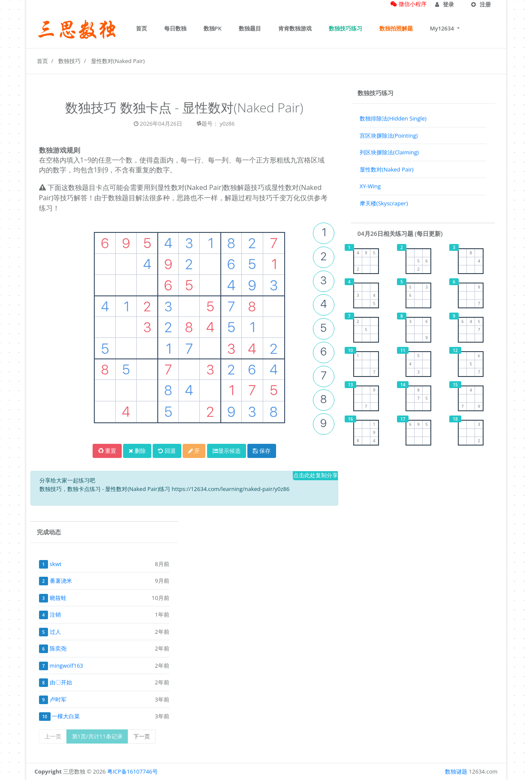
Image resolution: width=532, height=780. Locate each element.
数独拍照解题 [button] (396, 28)
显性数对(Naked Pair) (118, 61)
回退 (167, 451)
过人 (55, 632)
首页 (42, 61)
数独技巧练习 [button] (346, 28)
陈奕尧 (58, 648)
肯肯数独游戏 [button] (295, 28)
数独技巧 (69, 61)
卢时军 (58, 699)
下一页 (142, 736)
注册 (481, 4)
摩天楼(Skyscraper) (384, 203)
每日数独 (175, 28)
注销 (55, 614)
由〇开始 (61, 682)
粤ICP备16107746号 (132, 771)
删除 (137, 451)
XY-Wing (370, 186)
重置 (107, 451)
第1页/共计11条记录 (97, 736)
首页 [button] (141, 28)
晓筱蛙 (58, 598)
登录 (445, 4)
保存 (261, 451)
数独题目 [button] (250, 28)
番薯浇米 (61, 581)
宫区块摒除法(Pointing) (389, 136)
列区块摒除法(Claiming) (389, 152)
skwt (56, 564)
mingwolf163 (66, 666)
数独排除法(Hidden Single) (393, 118)
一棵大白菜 (66, 716)
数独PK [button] (213, 28)
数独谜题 (456, 771)
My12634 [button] (443, 28)
